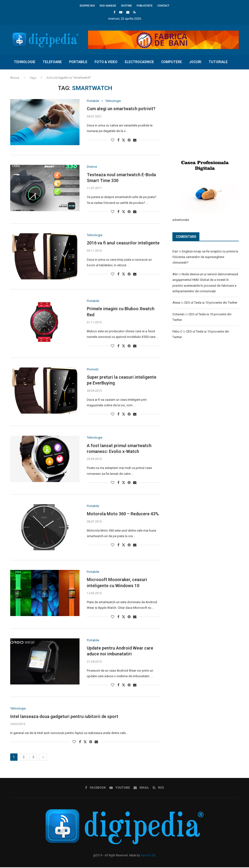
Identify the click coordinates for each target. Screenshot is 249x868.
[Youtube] (121, 12)
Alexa (176, 302)
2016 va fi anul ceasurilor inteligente (123, 243)
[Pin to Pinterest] (129, 140)
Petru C (177, 331)
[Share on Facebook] (118, 140)
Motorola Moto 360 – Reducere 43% (123, 514)
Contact (163, 6)
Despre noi (87, 6)
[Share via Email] (135, 140)
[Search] (236, 91)
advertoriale (181, 220)
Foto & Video (106, 62)
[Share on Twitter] (124, 140)
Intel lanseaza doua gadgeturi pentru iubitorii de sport (64, 717)
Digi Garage (108, 6)
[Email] (128, 12)
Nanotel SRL (148, 856)
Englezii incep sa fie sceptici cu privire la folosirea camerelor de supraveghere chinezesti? (205, 257)
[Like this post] (113, 140)
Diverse (50, 76)
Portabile (78, 62)
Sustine (126, 6)
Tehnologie (25, 62)
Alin (175, 274)
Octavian (178, 314)
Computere (172, 62)
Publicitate (145, 6)
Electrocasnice (139, 62)
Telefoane (52, 62)
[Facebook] (114, 12)
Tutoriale (218, 62)
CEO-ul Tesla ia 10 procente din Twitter (211, 302)
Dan (175, 251)
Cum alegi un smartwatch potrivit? (121, 109)
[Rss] (134, 12)
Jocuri (195, 62)
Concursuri (25, 76)
